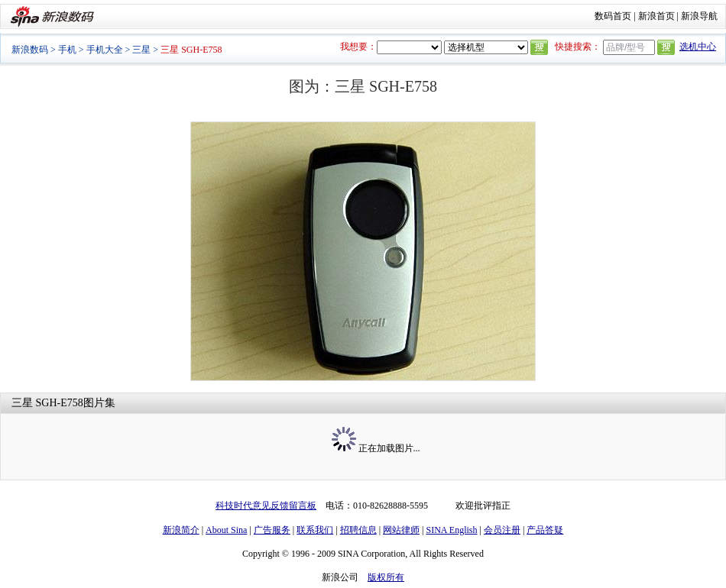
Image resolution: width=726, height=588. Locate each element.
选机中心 (698, 47)
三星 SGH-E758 (47, 403)
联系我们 (315, 530)
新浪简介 (181, 530)
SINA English (451, 530)
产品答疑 (545, 530)
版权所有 (386, 577)
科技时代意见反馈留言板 (266, 506)
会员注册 (502, 530)
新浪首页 (656, 16)
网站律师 (401, 530)
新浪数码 (30, 50)
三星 (141, 50)
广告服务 (272, 530)
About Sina (226, 530)
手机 (67, 50)
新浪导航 (699, 16)
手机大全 (105, 50)
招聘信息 (358, 530)
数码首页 (613, 16)
